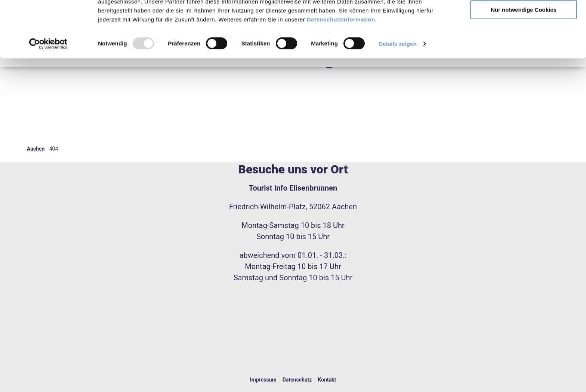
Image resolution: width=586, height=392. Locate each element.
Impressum (263, 380)
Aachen (36, 149)
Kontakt (327, 380)
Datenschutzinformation (341, 72)
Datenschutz (297, 380)
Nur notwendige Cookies (524, 62)
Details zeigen (397, 96)
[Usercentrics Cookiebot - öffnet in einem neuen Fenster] (48, 96)
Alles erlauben (524, 18)
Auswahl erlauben (524, 41)
